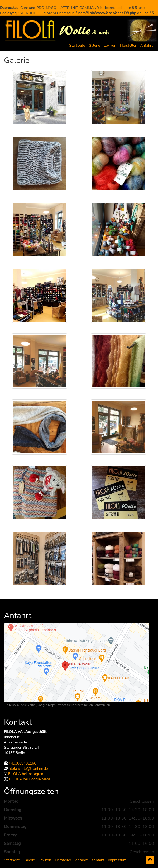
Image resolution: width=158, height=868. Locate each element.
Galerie (94, 45)
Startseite (77, 45)
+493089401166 (22, 763)
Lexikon (110, 45)
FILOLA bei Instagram (26, 774)
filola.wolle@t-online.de (28, 769)
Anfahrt (146, 45)
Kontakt (98, 860)
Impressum (117, 860)
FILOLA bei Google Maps (30, 779)
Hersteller (128, 45)
